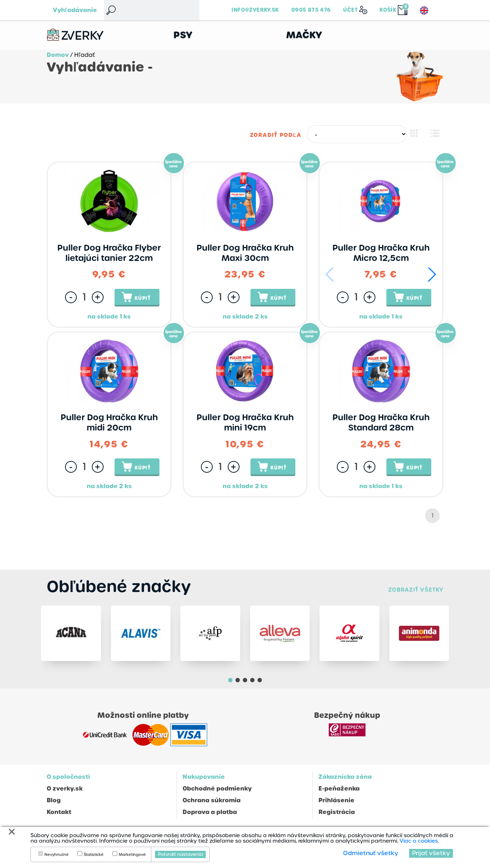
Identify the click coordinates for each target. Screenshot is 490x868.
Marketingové (132, 855)
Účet (351, 10)
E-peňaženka (339, 792)
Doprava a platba (210, 815)
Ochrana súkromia (212, 804)
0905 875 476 (311, 10)
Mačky (304, 35)
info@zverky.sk (255, 10)
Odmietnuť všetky (371, 853)
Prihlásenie (336, 804)
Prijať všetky (431, 853)
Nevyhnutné (57, 855)
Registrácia (337, 815)
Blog (54, 804)
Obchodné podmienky (217, 792)
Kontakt (59, 815)
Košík (388, 10)
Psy (183, 35)
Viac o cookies (419, 841)
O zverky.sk (65, 792)
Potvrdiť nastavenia (180, 854)
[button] (432, 275)
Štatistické (94, 855)
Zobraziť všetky (416, 590)
